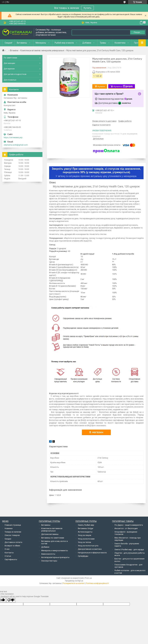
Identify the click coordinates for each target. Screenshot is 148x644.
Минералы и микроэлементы (55, 551)
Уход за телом (84, 542)
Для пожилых (10, 80)
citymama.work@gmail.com (16, 145)
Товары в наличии (13, 532)
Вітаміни (14, 50)
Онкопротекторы (49, 561)
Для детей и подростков (15, 74)
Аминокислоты (48, 554)
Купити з (123, 86)
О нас (7, 549)
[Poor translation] (11, 600)
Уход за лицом (84, 535)
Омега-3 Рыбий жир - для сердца (129, 549)
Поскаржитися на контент (74, 583)
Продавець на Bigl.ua (74, 581)
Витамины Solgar (86, 528)
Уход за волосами (86, 539)
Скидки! (8, 43)
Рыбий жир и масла (64, 43)
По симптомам (10, 58)
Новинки (9, 528)
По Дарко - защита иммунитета (129, 525)
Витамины (22, 43)
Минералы (41, 43)
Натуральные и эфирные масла (92, 553)
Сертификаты (11, 559)
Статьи (8, 556)
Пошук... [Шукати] (138, 32)
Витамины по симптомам (53, 538)
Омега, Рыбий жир (86, 525)
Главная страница (13, 525)
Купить (87, 8)
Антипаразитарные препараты (55, 557)
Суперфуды (83, 556)
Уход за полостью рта (88, 546)
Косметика (120, 43)
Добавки (87, 43)
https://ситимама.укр (13, 137)
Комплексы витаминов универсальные (52, 530)
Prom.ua (88, 578)
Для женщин (9, 63)
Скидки (8, 539)
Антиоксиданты (85, 532)
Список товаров (12, 535)
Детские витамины (50, 534)
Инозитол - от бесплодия (126, 528)
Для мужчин (9, 69)
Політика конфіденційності (97, 583)
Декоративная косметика (90, 549)
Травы (103, 43)
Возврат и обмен (12, 546)
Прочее (138, 43)
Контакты (9, 553)
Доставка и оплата (13, 542)
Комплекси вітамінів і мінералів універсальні (42, 50)
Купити (101, 86)
